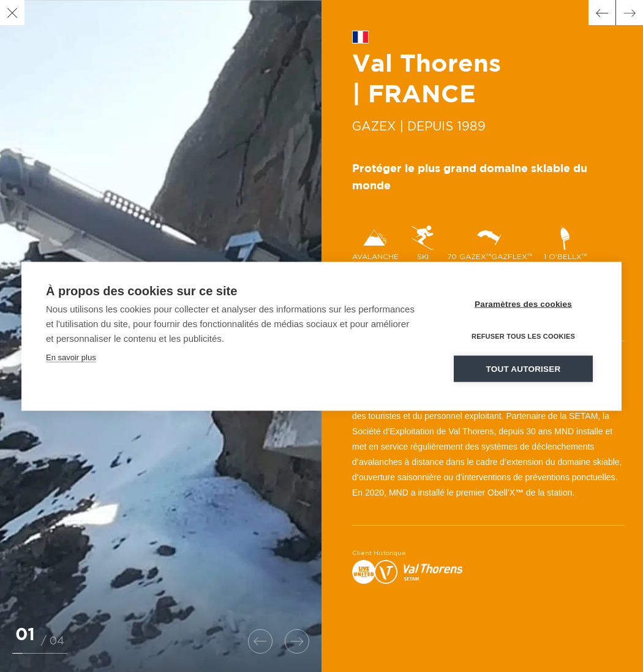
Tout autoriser (524, 368)
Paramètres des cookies (523, 304)
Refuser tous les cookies (523, 336)
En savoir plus (71, 357)
